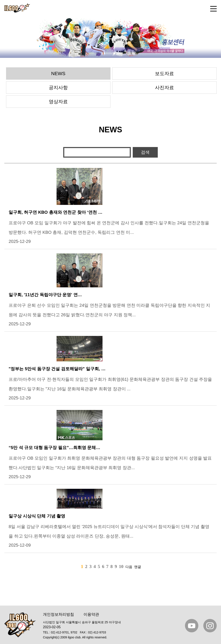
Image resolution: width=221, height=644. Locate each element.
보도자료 (164, 74)
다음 (129, 567)
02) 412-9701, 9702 (64, 632)
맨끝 (138, 567)
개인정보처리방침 (58, 614)
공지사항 (58, 88)
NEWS (58, 74)
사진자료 (164, 88)
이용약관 (91, 614)
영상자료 (58, 102)
